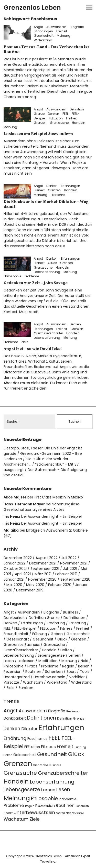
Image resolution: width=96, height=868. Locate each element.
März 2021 (43, 574)
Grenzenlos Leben (32, 8)
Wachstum (33, 682)
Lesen (9, 661)
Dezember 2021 (43, 563)
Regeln (68, 666)
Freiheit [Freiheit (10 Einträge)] (65, 746)
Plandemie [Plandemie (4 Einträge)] (68, 799)
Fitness (66, 628)
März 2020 (35, 585)
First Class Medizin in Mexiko (58, 497)
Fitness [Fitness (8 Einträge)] (48, 747)
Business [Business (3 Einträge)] (72, 711)
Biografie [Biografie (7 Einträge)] (57, 711)
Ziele (25, 342)
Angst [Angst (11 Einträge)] (11, 711)
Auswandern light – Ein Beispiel (55, 516)
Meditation (48, 661)
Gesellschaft (44, 36)
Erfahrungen (43, 31)
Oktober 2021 (15, 569)
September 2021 (45, 569)
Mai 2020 (14, 585)
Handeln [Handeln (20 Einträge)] (16, 781)
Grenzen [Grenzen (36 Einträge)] (18, 764)
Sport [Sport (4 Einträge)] (8, 813)
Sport (71, 672)
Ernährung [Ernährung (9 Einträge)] (15, 738)
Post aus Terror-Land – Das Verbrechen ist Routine (46, 49)
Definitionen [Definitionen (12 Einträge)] (42, 718)
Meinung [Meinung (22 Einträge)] (17, 798)
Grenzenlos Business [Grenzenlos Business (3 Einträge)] (47, 765)
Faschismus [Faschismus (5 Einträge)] (37, 739)
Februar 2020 (60, 585)
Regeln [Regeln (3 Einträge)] (30, 806)
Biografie (77, 27)
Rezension (13, 672)
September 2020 (75, 579)
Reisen (84, 666)
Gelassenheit (78, 634)
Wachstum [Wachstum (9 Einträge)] (16, 819)
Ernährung (56, 623)
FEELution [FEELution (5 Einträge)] (32, 747)
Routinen (33, 672)
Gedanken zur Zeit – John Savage (36, 283)
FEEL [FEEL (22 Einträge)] (54, 738)
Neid (84, 661)
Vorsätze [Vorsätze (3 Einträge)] (78, 813)
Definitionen (74, 618)
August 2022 (47, 558)
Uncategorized (17, 677)
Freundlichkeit (16, 634)
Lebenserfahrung (47, 272)
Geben (57, 634)
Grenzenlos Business (22, 645)
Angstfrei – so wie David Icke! (33, 349)
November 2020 (42, 579)
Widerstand (43, 40)
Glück (52, 263)
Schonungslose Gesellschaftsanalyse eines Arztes (41, 507)
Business (71, 612)
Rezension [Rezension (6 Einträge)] (45, 805)
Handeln (79, 123)
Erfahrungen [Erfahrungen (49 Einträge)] (61, 727)
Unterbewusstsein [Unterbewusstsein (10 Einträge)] (34, 812)
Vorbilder (77, 677)
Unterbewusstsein (49, 677)
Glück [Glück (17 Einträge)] (76, 754)
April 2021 (23, 574)
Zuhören (26, 688)
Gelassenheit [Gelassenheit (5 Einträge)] (25, 755)
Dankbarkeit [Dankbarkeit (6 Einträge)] (15, 718)
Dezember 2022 (18, 558)
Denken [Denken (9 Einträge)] (12, 729)
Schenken (54, 672)
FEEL (65, 114)
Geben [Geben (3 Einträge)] (8, 755)
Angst (38, 27)
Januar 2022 (14, 563)
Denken (54, 114)
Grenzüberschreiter (48, 333)
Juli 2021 (70, 569)
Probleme (58, 195)
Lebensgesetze (51, 655)
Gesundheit (43, 639)
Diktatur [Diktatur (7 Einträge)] (29, 729)
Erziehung (77, 623)
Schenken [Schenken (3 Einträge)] (82, 806)
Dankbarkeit (14, 618)
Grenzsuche (59, 123)
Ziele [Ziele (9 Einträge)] (35, 819)
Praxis (32, 666)
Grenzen (40, 123)
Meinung (64, 36)
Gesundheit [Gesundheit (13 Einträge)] (52, 754)
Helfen (66, 650)
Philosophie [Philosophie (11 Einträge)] (44, 799)
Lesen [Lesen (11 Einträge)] (63, 790)
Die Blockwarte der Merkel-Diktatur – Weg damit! (46, 204)
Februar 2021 (66, 574)
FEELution (56, 118)
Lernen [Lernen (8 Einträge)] (48, 790)
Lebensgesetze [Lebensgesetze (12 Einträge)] (22, 790)
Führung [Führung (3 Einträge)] (80, 747)
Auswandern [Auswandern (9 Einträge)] (33, 711)
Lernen (75, 655)
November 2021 (74, 563)
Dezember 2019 (30, 590)
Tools (85, 672)
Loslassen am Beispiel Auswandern (38, 134)
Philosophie (12, 276)
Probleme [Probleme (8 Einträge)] (14, 805)
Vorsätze (11, 682)
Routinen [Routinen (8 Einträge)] (65, 805)
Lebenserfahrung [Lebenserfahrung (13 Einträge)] (52, 782)
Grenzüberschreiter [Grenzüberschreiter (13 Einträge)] (63, 773)
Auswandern (56, 27)
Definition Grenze (44, 618)
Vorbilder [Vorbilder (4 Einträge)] (64, 813)
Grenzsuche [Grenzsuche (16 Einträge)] (20, 773)
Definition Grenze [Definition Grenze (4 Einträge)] (71, 718)
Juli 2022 (69, 558)
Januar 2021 (14, 579)
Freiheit (62, 31)
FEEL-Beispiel (25, 628)
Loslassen (26, 661)
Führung (40, 634)
